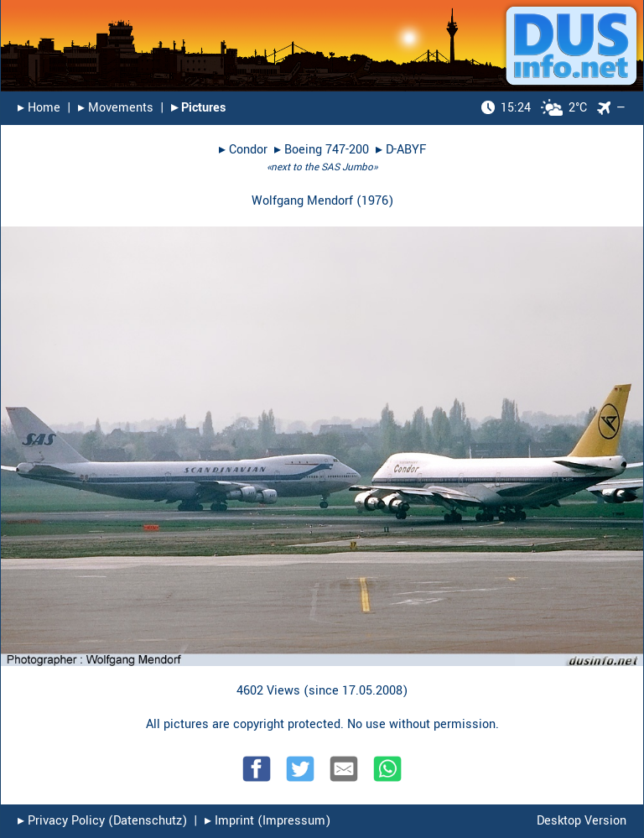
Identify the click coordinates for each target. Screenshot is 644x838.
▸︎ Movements (116, 108)
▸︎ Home (39, 108)
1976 (375, 201)
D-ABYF (406, 150)
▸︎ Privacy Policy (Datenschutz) (102, 821)
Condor (248, 150)
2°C (534, 108)
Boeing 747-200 (327, 150)
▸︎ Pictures (198, 108)
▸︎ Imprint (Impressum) (267, 821)
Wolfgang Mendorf (302, 201)
